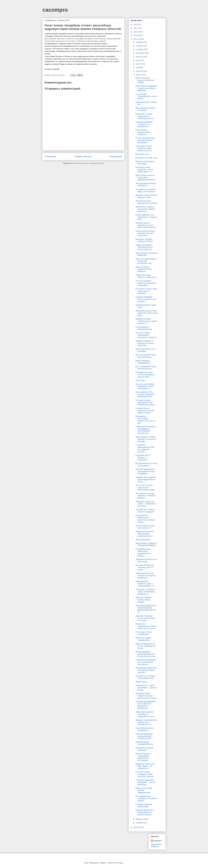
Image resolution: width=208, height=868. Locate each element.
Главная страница (83, 156)
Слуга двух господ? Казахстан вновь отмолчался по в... (144, 148)
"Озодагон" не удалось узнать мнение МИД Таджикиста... (145, 592)
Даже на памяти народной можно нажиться (144, 269)
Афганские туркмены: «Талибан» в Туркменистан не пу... (146, 714)
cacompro (55, 10)
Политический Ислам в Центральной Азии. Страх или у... (145, 233)
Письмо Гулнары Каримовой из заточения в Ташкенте (146, 335)
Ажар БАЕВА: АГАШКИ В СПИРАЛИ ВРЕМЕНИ (146, 544)
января (139, 823)
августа (139, 57)
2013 (136, 827)
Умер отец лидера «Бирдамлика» (143, 639)
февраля (140, 819)
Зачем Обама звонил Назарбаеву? (145, 729)
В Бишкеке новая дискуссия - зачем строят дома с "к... (144, 170)
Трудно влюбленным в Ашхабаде (145, 163)
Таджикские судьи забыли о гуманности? (146, 276)
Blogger (120, 863)
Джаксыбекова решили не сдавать (145, 109)
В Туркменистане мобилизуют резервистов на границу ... (143, 552)
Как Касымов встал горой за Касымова (146, 464)
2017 (136, 28)
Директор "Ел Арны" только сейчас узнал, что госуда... (146, 618)
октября (139, 49)
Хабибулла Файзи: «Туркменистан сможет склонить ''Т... (146, 321)
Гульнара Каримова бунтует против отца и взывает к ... (146, 299)
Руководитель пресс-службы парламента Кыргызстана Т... (145, 375)
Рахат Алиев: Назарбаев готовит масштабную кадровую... (146, 88)
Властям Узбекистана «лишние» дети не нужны (145, 567)
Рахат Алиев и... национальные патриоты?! (143, 132)
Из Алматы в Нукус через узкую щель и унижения (146, 291)
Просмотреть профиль (156, 845)
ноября (139, 46)
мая (138, 67)
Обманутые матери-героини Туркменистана (144, 790)
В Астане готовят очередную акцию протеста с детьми (144, 774)
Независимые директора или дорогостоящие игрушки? (146, 670)
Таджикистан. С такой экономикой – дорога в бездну (146, 688)
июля (138, 60)
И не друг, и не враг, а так (146, 158)
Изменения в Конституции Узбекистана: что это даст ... (145, 420)
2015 (136, 35)
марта (139, 75)
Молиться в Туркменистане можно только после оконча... (146, 626)
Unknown (158, 841)
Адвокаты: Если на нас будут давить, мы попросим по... (145, 766)
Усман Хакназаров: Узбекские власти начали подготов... (144, 247)
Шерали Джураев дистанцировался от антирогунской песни (145, 654)
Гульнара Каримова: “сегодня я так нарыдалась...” (144, 124)
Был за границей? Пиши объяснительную (146, 356)
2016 (136, 32)
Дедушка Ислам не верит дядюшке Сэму (146, 196)
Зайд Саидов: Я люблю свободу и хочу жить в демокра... (146, 439)
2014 (136, 39)
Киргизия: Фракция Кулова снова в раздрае (144, 600)
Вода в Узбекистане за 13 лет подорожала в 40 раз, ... (145, 646)
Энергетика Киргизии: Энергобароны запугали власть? (145, 534)
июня (138, 64)
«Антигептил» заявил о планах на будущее (145, 511)
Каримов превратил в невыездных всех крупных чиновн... (145, 812)
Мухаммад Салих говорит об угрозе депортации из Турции (146, 696)
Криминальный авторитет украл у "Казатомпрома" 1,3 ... (146, 584)
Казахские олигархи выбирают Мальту (144, 240)
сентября (140, 53)
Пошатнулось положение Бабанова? (146, 254)
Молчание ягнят (142, 154)
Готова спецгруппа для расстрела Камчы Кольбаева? (145, 140)
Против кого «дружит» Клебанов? (145, 749)
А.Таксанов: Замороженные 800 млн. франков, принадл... (145, 448)
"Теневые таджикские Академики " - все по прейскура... (145, 782)
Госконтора (140, 380)
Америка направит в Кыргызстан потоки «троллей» (145, 343)
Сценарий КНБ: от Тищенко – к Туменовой (143, 458)
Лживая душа (141, 682)
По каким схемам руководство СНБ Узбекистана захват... (146, 402)
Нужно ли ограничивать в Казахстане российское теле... (146, 261)
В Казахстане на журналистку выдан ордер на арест (145, 410)
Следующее (50, 156)
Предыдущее (116, 156)
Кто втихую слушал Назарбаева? (144, 633)
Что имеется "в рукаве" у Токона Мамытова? (146, 677)
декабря (140, 42)
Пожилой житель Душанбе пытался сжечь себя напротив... (146, 225)
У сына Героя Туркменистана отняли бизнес (146, 96)
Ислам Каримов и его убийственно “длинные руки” (146, 217)
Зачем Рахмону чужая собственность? (145, 527)
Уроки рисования (143, 540)
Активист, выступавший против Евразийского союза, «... (146, 480)
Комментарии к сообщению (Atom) (90, 163)
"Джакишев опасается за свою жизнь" (146, 560)
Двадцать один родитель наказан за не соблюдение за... (146, 722)
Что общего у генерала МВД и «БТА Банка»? (146, 190)
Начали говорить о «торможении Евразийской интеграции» (143, 757)
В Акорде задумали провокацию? (144, 805)
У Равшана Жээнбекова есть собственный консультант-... (146, 662)
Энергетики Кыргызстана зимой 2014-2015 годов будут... (146, 313)
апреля (139, 71)
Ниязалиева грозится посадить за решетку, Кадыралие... (146, 575)
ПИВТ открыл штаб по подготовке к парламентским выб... (146, 178)
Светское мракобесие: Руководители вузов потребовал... (145, 471)
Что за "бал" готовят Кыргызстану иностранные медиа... (146, 488)
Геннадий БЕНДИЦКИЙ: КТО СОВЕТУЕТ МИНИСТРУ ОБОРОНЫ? (146, 705)
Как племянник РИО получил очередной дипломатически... (145, 394)
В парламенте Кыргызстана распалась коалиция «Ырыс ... (145, 519)
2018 (136, 25)
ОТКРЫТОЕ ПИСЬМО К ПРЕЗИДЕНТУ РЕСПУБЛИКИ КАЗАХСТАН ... (146, 430)
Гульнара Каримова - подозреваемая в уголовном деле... (144, 736)
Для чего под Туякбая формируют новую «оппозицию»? (145, 386)
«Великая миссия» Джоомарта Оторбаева (146, 202)
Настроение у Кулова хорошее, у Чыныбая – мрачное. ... (146, 496)
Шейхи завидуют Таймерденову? (143, 362)
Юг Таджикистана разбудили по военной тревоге (146, 798)
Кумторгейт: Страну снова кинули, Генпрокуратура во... (145, 116)
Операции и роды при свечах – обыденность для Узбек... (146, 504)
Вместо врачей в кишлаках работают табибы (145, 80)
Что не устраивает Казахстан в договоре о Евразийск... (146, 283)
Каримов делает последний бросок (144, 743)
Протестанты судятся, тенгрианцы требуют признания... (145, 209)
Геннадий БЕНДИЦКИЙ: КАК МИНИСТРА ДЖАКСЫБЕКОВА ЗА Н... (146, 609)
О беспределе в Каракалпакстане (144, 328)
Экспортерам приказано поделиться (146, 185)
